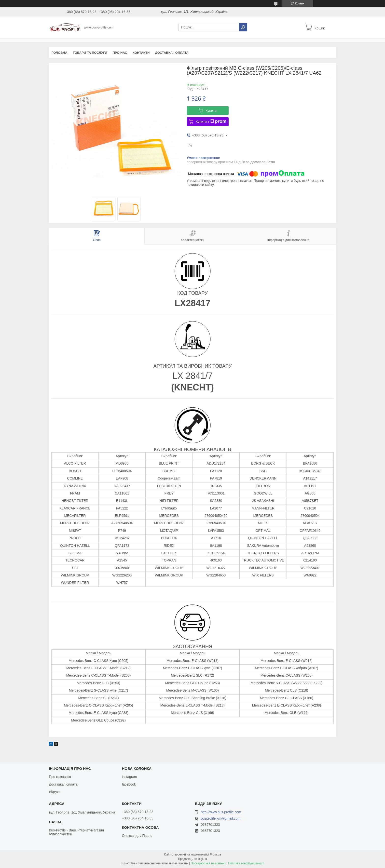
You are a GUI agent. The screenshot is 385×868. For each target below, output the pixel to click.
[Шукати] (243, 27)
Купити (211, 111)
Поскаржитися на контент (208, 863)
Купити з (211, 121)
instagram (129, 777)
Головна (59, 53)
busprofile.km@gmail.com (221, 819)
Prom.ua (215, 855)
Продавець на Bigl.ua (192, 859)
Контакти (141, 53)
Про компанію (60, 777)
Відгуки (55, 792)
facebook (129, 784)
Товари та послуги (90, 53)
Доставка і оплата (172, 53)
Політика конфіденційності (246, 863)
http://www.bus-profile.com (221, 812)
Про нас (120, 53)
